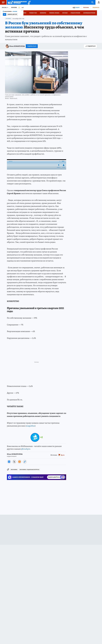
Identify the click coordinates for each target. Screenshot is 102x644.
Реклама (86, 7)
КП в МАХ (65, 13)
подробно (31, 426)
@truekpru (26, 449)
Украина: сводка (54, 13)
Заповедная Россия (89, 13)
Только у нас (33, 13)
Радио (77, 7)
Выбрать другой (12, 14)
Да (5, 14)
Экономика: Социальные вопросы (29, 470)
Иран (25, 13)
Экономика (8, 19)
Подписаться (32, 46)
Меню (2, 2)
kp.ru (63, 455)
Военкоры (43, 13)
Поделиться (90, 46)
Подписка (96, 7)
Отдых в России (75, 13)
